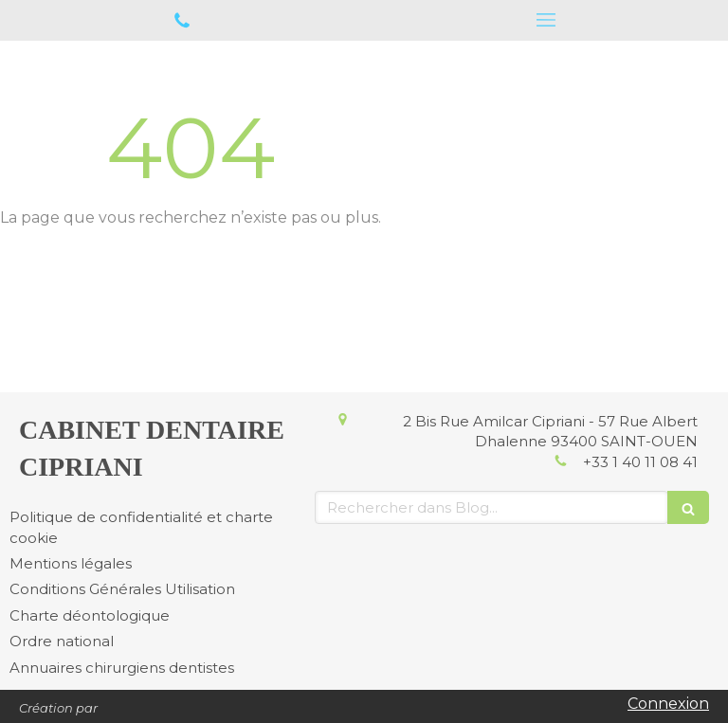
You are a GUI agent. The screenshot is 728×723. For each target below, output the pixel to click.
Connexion (668, 704)
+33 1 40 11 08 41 (640, 462)
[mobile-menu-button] (546, 20)
